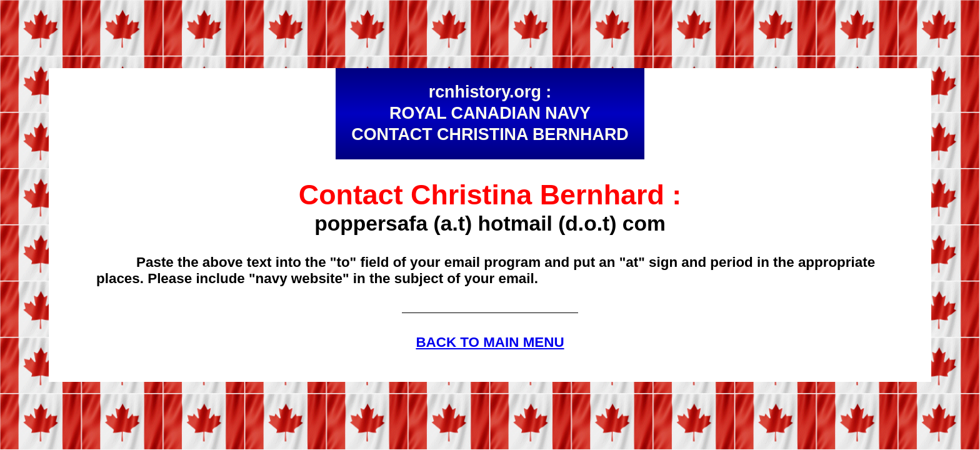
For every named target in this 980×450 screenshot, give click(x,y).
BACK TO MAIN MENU (490, 342)
